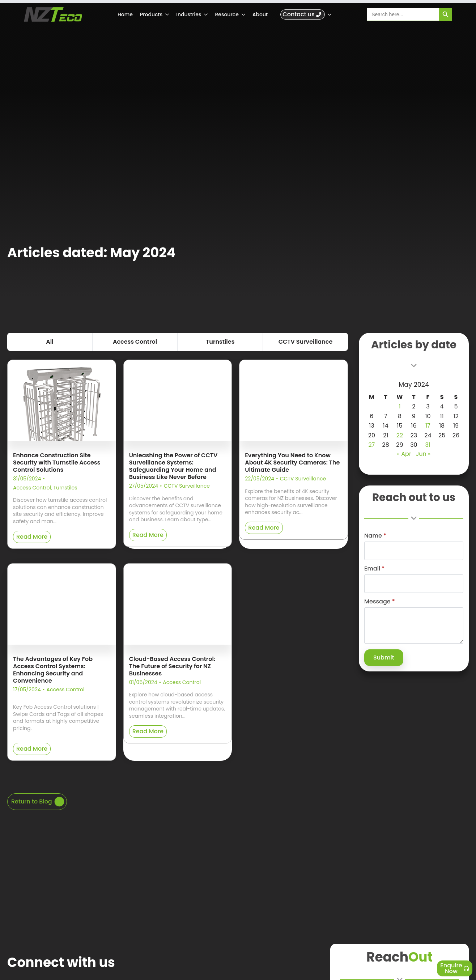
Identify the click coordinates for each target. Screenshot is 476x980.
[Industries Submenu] (206, 14)
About (260, 14)
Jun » (423, 454)
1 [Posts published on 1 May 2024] (399, 406)
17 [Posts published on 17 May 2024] (428, 426)
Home (125, 14)
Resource (227, 14)
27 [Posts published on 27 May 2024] (371, 445)
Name (375, 536)
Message (380, 602)
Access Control (32, 488)
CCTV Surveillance (187, 486)
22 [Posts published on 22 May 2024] (400, 435)
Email (374, 569)
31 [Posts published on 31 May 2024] (428, 445)
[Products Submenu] (167, 14)
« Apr (404, 454)
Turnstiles (65, 488)
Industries (189, 14)
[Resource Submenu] (244, 14)
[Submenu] (330, 14)
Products (151, 14)
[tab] (50, 342)
